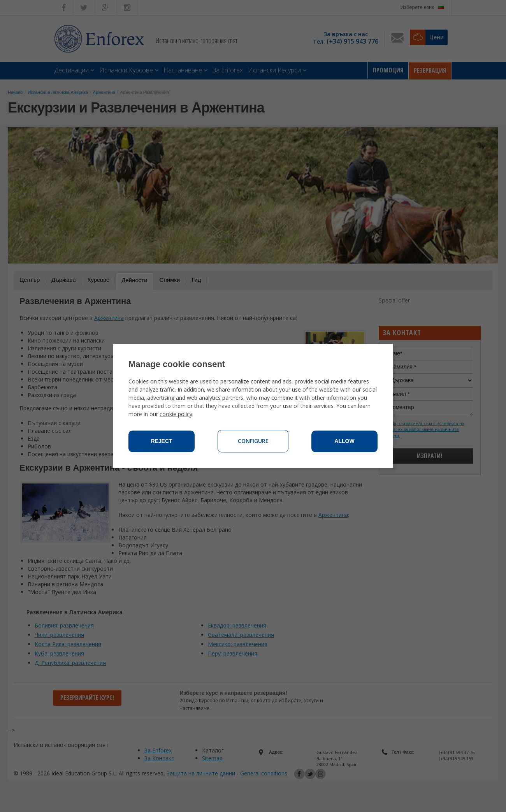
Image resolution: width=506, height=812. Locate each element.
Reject (161, 441)
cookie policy (176, 414)
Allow (344, 441)
